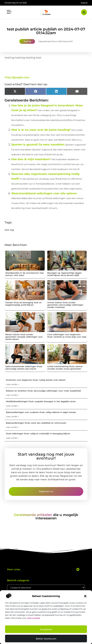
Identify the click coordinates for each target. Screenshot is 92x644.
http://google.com (17, 77)
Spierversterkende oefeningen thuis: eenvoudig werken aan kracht (24, 368)
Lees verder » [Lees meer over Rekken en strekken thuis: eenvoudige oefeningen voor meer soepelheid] (12, 395)
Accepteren (46, 629)
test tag (9, 230)
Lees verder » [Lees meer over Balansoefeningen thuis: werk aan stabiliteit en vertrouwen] (12, 427)
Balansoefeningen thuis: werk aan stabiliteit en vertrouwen (36, 423)
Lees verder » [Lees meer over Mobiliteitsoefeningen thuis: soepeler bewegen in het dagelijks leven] (12, 406)
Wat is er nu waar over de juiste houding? (41, 130)
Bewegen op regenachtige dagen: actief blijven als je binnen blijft (65, 274)
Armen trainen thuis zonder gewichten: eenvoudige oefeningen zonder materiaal (65, 305)
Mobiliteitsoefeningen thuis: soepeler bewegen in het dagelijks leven (41, 401)
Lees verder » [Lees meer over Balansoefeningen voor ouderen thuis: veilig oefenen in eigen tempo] (12, 416)
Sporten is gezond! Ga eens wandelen (38, 145)
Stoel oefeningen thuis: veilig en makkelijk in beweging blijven (38, 434)
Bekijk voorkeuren (46, 639)
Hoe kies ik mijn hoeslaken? (31, 159)
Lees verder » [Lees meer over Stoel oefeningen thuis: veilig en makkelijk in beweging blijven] (12, 438)
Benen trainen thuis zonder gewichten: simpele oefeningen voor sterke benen (24, 337)
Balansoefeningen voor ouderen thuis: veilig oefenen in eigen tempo (41, 412)
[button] (85, 596)
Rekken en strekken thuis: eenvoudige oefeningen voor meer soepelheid (43, 391)
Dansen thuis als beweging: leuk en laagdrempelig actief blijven (24, 304)
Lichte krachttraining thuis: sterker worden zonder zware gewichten (65, 368)
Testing (27, 41)
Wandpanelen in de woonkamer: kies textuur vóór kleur (25, 274)
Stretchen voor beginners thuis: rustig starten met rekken (36, 380)
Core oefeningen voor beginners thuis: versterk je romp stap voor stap (67, 336)
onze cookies (33, 618)
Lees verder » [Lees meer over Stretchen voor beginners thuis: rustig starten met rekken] (12, 384)
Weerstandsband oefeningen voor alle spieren (44, 193)
